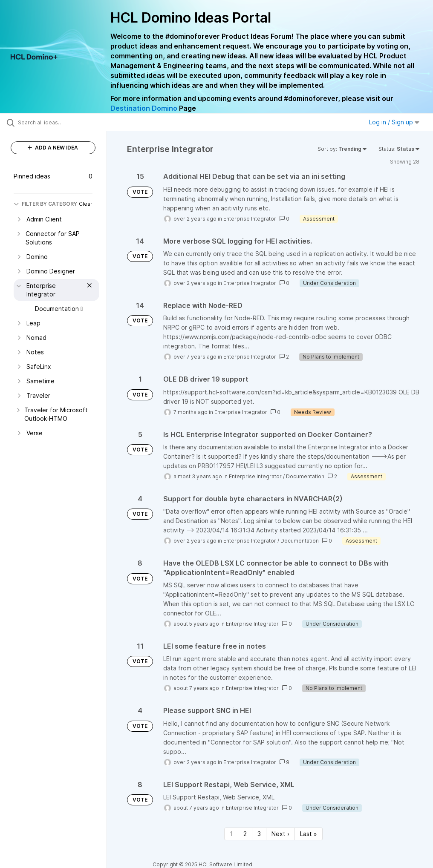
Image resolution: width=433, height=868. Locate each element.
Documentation (305, 476)
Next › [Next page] (280, 834)
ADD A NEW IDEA (53, 148)
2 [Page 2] (245, 834)
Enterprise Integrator (250, 219)
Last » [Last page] (309, 834)
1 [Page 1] (231, 834)
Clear (86, 204)
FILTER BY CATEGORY (45, 204)
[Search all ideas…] (58, 122)
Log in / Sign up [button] (394, 122)
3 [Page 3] (259, 834)
